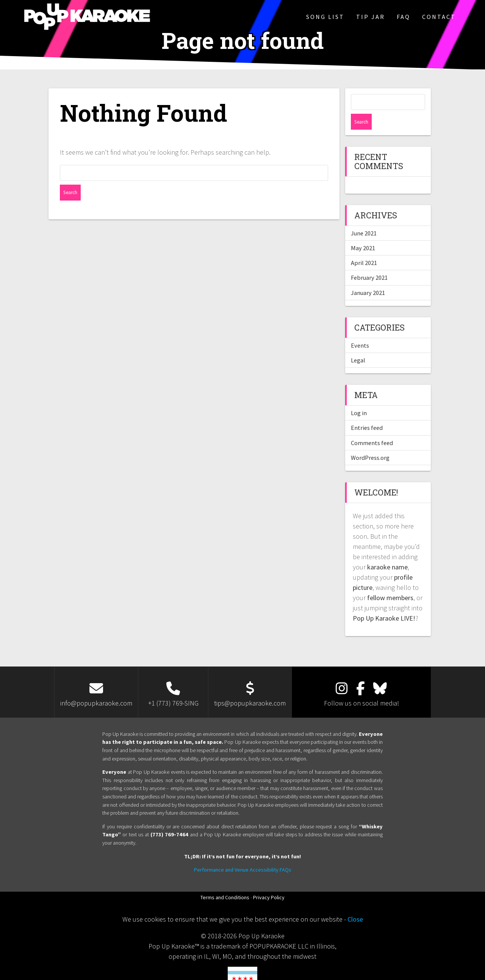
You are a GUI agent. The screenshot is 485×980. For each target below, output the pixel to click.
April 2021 (364, 247)
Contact (439, 17)
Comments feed (372, 427)
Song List (325, 17)
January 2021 (368, 277)
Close (355, 903)
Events (360, 329)
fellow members (390, 582)
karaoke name (387, 551)
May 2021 (363, 232)
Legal (358, 344)
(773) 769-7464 (169, 818)
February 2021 (369, 262)
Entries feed (367, 412)
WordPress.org (370, 442)
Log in (359, 397)
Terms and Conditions (225, 881)
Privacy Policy (269, 881)
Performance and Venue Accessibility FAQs (243, 854)
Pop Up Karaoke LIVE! (384, 602)
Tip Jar (371, 17)
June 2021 (364, 217)
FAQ (404, 17)
